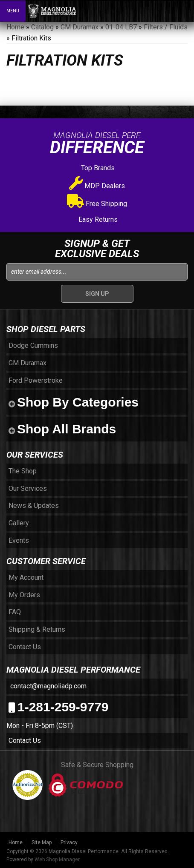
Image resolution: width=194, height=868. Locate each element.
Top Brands (97, 168)
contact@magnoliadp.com (48, 686)
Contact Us (25, 741)
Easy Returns (97, 219)
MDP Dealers (97, 186)
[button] (151, 11)
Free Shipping (97, 204)
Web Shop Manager (57, 859)
